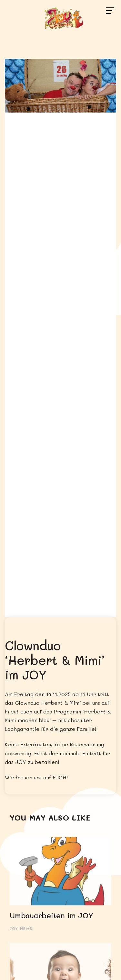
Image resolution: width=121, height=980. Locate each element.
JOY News (21, 928)
